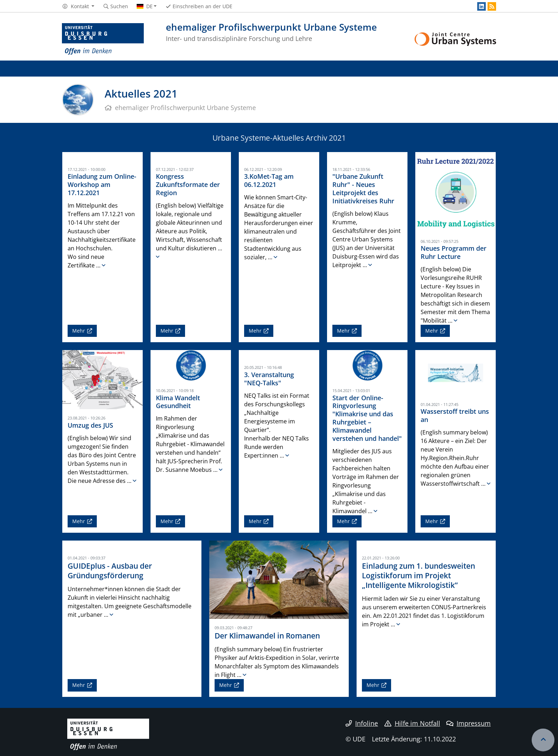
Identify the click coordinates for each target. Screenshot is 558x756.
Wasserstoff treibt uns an (455, 415)
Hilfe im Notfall (412, 723)
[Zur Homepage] (103, 39)
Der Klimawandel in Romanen (267, 636)
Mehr (79, 331)
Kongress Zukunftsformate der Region (188, 184)
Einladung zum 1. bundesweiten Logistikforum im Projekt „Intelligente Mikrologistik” (418, 575)
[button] (78, 6)
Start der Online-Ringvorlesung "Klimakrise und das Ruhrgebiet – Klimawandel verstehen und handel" (367, 418)
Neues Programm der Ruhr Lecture (454, 252)
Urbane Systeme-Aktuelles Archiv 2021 (279, 138)
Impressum (468, 723)
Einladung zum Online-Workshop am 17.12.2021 (102, 184)
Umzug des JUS (90, 425)
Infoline (362, 723)
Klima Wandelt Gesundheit (178, 402)
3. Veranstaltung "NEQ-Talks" (269, 379)
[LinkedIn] (481, 6)
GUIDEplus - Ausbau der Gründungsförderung (110, 571)
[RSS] (492, 6)
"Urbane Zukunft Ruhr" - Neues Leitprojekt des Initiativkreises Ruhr (363, 189)
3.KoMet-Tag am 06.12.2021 (269, 180)
